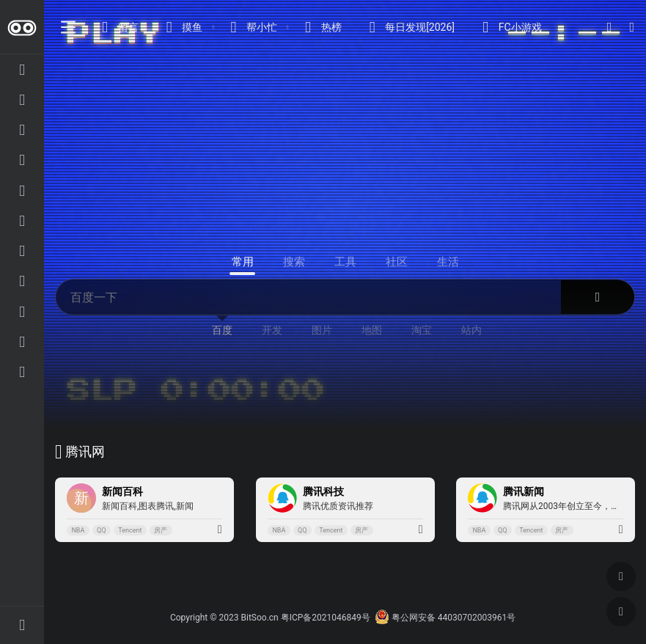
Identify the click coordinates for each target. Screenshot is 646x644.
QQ (101, 530)
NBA (78, 530)
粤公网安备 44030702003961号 (445, 618)
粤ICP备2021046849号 (326, 618)
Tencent (130, 530)
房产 (161, 530)
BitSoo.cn (260, 618)
